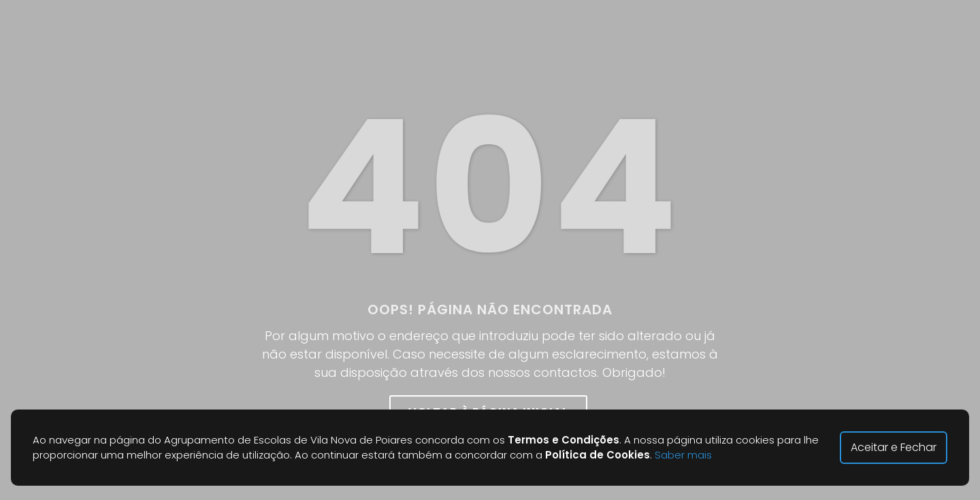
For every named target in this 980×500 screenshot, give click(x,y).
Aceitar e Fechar (894, 447)
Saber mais (683, 455)
